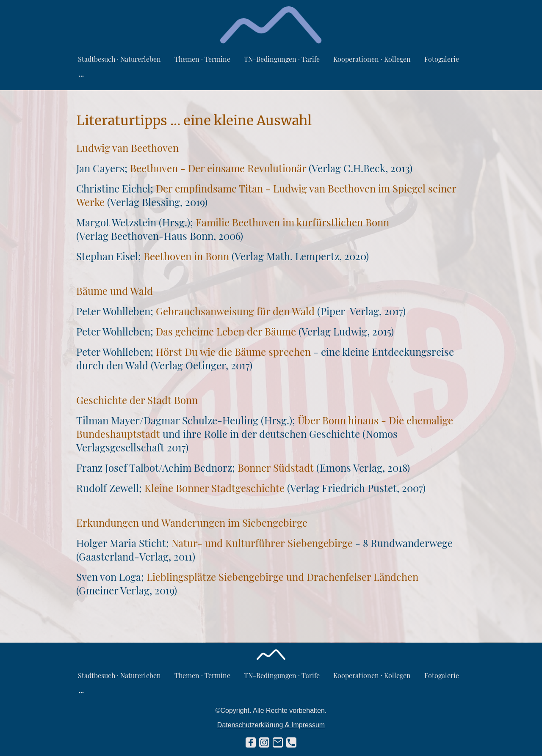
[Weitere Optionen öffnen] (81, 76)
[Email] (278, 742)
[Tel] (291, 742)
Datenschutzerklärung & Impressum (271, 725)
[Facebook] (251, 742)
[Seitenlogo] (271, 25)
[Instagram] (264, 742)
